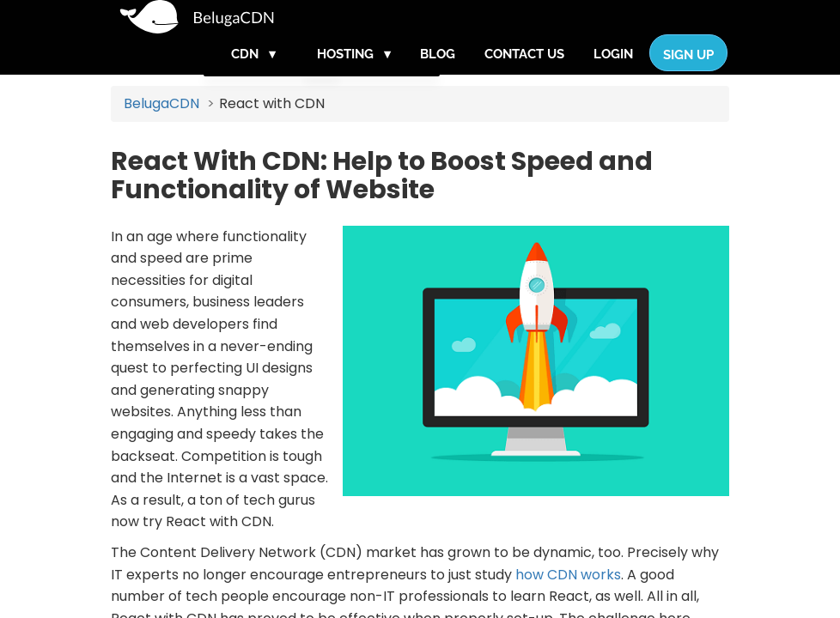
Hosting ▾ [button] (354, 71)
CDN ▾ (253, 71)
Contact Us (524, 71)
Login (613, 71)
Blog (438, 71)
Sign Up (688, 72)
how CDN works (568, 600)
